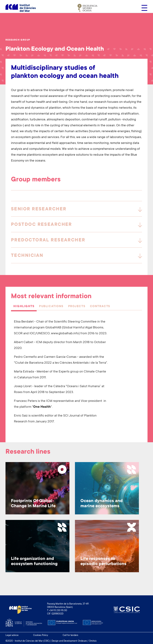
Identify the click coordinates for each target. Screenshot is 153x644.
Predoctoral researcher (48, 240)
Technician (27, 256)
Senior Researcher (39, 209)
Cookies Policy (41, 635)
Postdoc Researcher (42, 225)
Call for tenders (70, 635)
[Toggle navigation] (143, 8)
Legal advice (12, 635)
